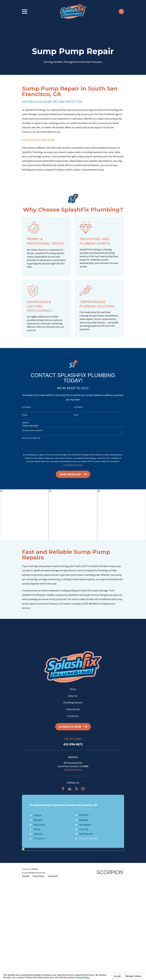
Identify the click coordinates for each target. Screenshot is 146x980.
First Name (27, 407)
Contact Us (73, 716)
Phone (25, 415)
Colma (37, 829)
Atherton (84, 815)
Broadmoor (39, 825)
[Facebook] (63, 789)
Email (76, 415)
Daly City (38, 834)
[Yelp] (76, 789)
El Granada (39, 839)
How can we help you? (31, 438)
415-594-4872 (73, 744)
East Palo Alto (86, 834)
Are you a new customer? (33, 430)
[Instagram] (83, 789)
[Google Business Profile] (70, 789)
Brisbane (84, 820)
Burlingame (85, 825)
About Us (73, 696)
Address (26, 423)
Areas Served (73, 709)
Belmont (38, 820)
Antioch (38, 815)
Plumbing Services (73, 703)
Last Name (78, 407)
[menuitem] (26, 876)
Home (73, 689)
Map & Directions (73, 770)
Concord (84, 829)
